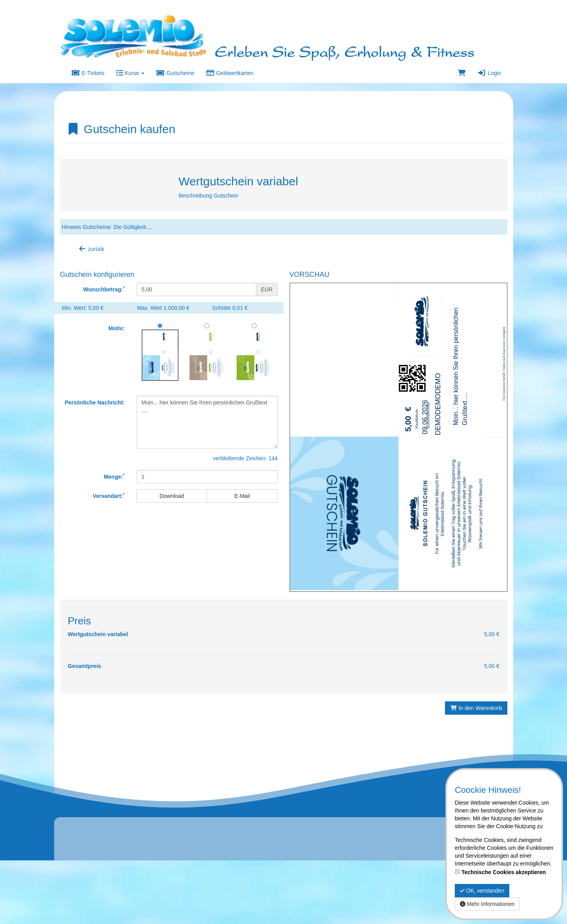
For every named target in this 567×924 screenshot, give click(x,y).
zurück (91, 249)
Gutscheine (175, 73)
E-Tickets (88, 73)
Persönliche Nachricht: (95, 403)
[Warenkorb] (462, 73)
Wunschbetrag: (104, 289)
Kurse (130, 73)
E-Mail (242, 496)
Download (172, 496)
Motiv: (116, 328)
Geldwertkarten (230, 73)
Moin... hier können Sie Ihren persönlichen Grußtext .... (207, 422)
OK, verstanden (482, 891)
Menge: (114, 476)
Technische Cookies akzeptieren (504, 872)
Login (489, 73)
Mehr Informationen (487, 904)
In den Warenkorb (476, 748)
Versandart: (108, 496)
